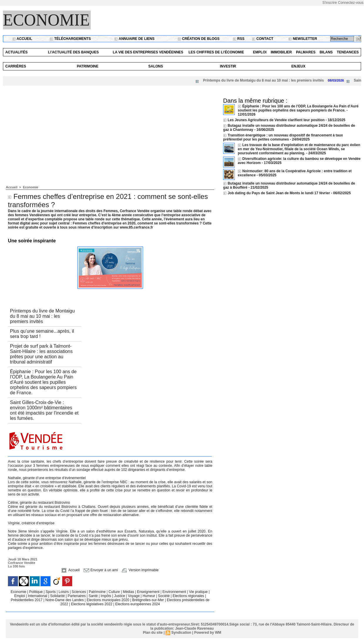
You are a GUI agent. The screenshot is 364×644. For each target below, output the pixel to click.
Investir (228, 66)
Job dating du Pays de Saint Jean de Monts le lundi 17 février (279, 193)
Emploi (260, 52)
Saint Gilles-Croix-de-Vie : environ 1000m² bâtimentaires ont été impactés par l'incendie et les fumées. (44, 410)
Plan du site (153, 633)
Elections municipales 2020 (108, 600)
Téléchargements (70, 39)
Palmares (306, 52)
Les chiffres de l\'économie (216, 52)
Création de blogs (199, 39)
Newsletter (303, 39)
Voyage (134, 596)
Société (164, 596)
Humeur (149, 596)
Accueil (22, 39)
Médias (129, 592)
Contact (263, 39)
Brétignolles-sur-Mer (148, 600)
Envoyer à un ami (101, 570)
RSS (239, 39)
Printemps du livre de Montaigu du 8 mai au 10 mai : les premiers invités (269, 80)
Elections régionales (189, 596)
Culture (115, 592)
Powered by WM (208, 633)
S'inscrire (330, 3)
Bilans (326, 52)
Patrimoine (88, 66)
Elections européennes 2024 (138, 604)
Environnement (174, 592)
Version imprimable (140, 570)
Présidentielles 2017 (27, 600)
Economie (46, 20)
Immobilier (281, 52)
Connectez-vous (351, 3)
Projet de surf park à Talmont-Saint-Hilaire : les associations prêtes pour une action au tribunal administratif (41, 354)
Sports (51, 592)
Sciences (79, 592)
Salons (156, 66)
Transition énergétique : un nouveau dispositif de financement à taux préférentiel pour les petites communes (283, 137)
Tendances (348, 52)
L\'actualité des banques (74, 52)
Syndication (181, 633)
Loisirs (64, 592)
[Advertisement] (110, 141)
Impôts (106, 596)
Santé (94, 596)
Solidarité (58, 596)
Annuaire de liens (134, 39)
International (38, 596)
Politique (36, 592)
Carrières (16, 66)
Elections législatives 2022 (92, 604)
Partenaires (77, 596)
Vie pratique (199, 592)
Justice (120, 596)
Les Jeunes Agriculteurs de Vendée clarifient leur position (276, 120)
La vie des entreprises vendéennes (148, 52)
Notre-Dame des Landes (65, 600)
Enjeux (298, 66)
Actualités (16, 52)
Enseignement (149, 592)
